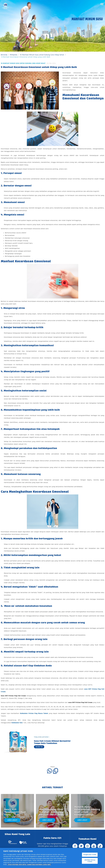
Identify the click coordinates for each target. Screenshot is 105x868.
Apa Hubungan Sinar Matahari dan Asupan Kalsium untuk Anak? (52, 812)
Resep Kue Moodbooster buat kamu (15, 812)
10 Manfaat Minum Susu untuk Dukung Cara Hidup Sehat (42, 55)
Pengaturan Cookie (90, 855)
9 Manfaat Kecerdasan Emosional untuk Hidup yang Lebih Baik (26, 57)
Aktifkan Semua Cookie (90, 861)
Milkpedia (14, 55)
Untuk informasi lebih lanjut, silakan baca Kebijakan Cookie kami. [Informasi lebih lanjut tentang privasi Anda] (29, 865)
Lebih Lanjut (12, 820)
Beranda (4, 55)
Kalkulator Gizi (17, 723)
